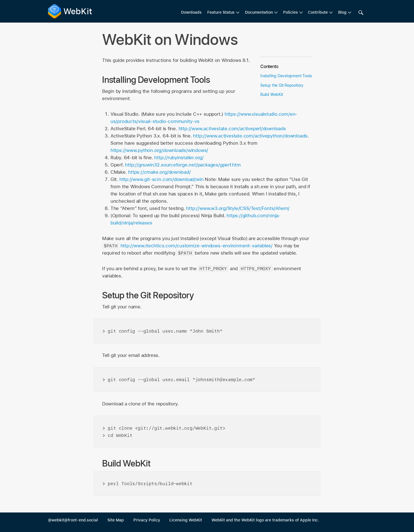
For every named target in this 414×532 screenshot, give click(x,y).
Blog (342, 12)
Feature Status (221, 12)
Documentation (259, 12)
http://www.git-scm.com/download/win (162, 179)
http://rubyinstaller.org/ (179, 158)
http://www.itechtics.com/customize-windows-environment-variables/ (197, 246)
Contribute (318, 12)
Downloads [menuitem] (191, 12)
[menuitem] (223, 13)
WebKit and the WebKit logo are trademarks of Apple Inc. (265, 520)
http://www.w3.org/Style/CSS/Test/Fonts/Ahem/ (238, 208)
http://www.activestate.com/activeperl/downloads (232, 129)
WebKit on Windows (170, 39)
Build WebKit (272, 95)
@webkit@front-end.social (73, 520)
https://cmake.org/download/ (159, 172)
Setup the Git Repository (282, 85)
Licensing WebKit (186, 520)
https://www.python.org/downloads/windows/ (159, 150)
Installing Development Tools (286, 76)
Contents (269, 66)
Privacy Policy (147, 520)
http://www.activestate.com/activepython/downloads (250, 136)
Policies (291, 12)
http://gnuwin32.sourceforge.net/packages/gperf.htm (183, 165)
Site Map (116, 520)
